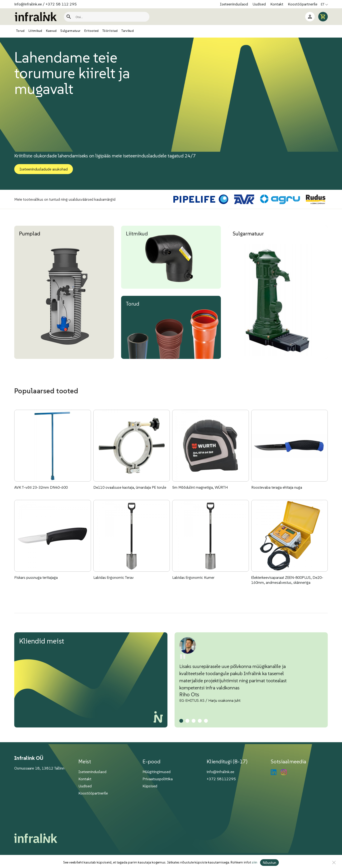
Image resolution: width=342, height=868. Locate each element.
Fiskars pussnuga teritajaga (36, 591)
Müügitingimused (157, 785)
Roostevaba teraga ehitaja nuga (277, 494)
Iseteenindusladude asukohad (44, 169)
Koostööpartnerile (303, 4)
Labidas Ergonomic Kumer (194, 591)
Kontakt (277, 4)
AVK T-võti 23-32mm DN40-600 (42, 494)
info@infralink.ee (28, 4)
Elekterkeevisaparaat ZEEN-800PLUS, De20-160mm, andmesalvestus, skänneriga (289, 593)
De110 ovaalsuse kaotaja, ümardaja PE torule (131, 494)
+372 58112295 (221, 792)
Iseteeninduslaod (234, 4)
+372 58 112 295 (61, 4)
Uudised (260, 4)
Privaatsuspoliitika (158, 792)
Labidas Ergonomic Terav (114, 591)
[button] (181, 734)
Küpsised (150, 799)
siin (254, 863)
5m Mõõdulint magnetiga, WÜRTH (201, 494)
